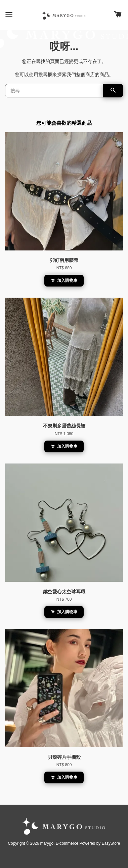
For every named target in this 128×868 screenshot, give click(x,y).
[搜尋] (54, 91)
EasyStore (111, 843)
